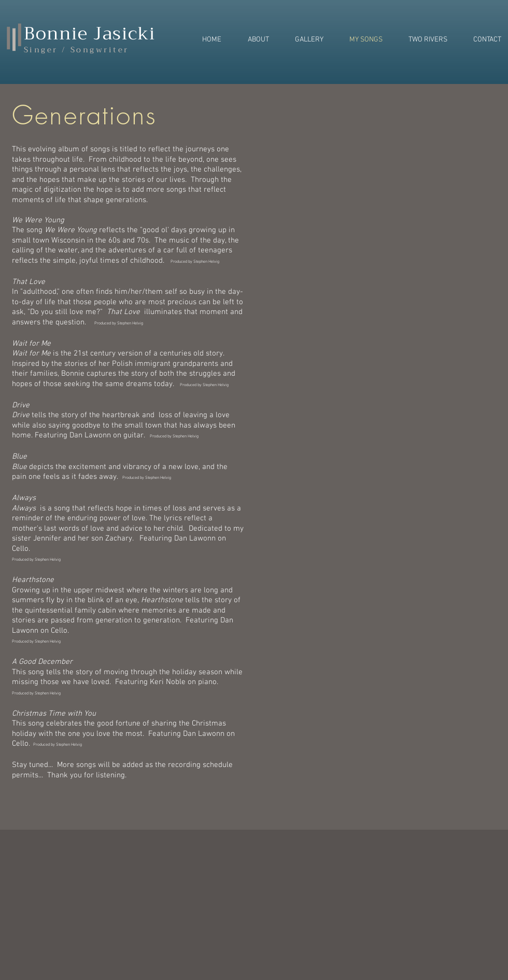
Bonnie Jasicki (90, 33)
